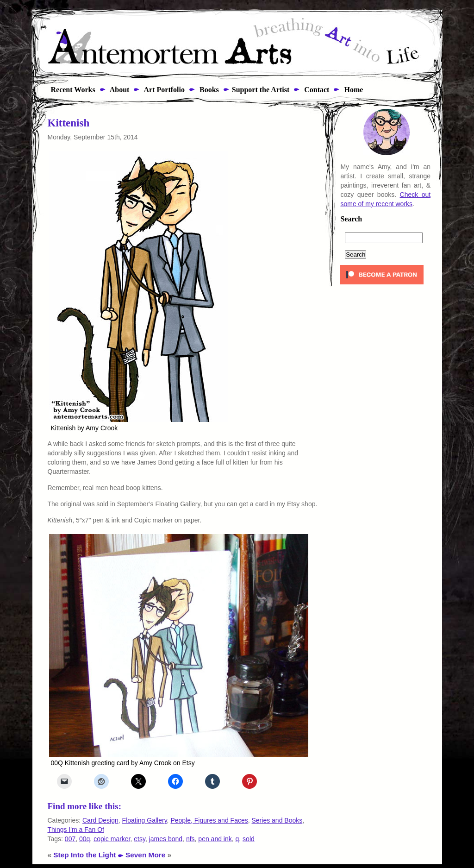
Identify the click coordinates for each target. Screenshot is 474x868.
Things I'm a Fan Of (76, 830)
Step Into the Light (84, 855)
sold (249, 839)
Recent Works (70, 90)
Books (208, 90)
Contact (316, 90)
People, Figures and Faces (209, 820)
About (119, 90)
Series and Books (277, 820)
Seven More (145, 855)
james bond (166, 839)
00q (84, 839)
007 (70, 839)
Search (351, 219)
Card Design (100, 820)
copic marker (112, 839)
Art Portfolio (163, 90)
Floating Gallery (145, 820)
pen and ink (215, 839)
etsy (140, 839)
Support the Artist (261, 90)
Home (352, 90)
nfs (190, 839)
